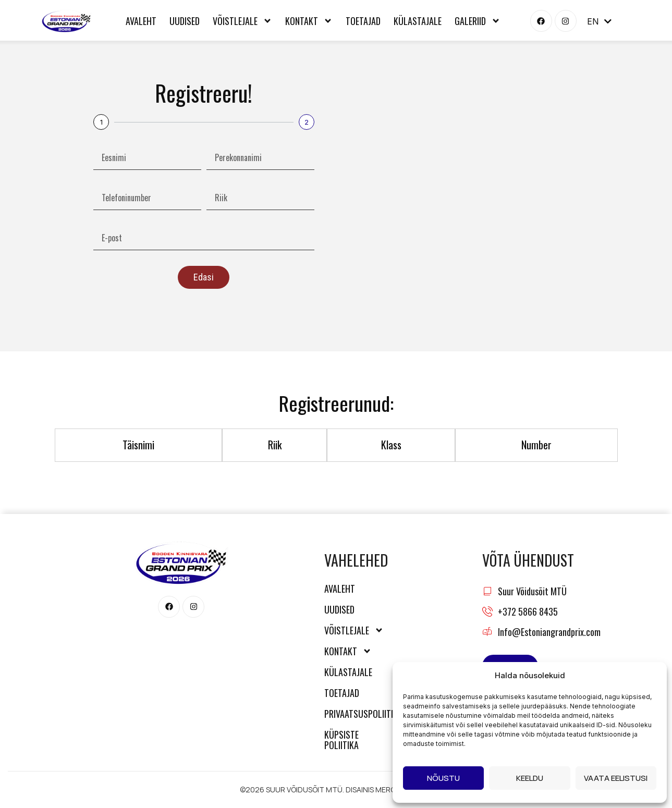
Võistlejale (242, 21)
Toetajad (363, 21)
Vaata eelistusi (616, 778)
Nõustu (443, 778)
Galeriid (478, 21)
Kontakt (309, 21)
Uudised (185, 21)
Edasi (204, 277)
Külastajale (418, 21)
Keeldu (530, 778)
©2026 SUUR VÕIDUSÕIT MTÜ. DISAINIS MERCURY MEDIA (336, 789)
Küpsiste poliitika (341, 740)
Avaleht (141, 21)
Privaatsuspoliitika (357, 714)
